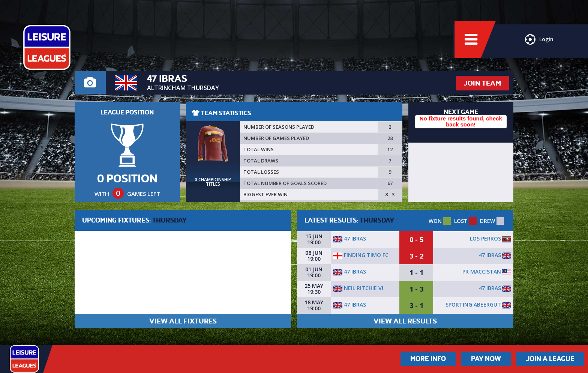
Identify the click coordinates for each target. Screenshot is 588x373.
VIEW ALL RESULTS (405, 321)
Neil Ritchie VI (358, 288)
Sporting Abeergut (473, 305)
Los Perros (485, 238)
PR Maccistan (482, 271)
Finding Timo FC (361, 255)
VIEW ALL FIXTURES (183, 321)
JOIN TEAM (482, 83)
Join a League (550, 359)
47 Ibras (349, 238)
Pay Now (486, 359)
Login (538, 43)
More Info (428, 359)
